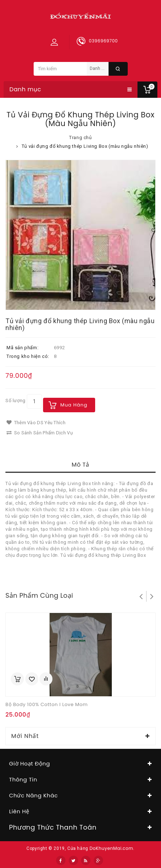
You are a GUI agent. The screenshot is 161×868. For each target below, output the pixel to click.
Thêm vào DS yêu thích (36, 423)
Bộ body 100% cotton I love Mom (46, 704)
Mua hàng (74, 405)
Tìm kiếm (118, 69)
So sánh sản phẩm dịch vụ (40, 433)
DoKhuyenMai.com (111, 848)
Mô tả (80, 465)
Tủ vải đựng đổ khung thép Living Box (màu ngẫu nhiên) (85, 146)
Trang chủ (80, 137)
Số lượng (16, 400)
